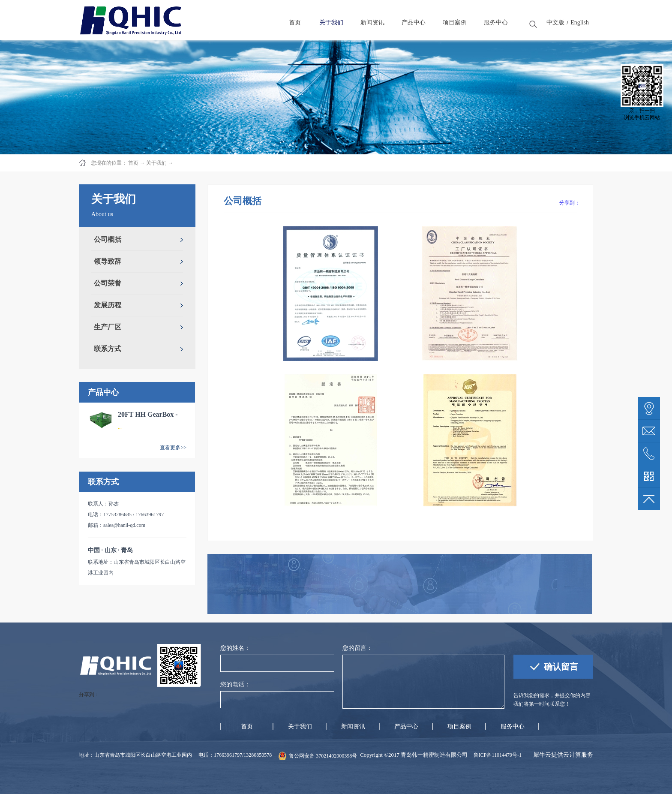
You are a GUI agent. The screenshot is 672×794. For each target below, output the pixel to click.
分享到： (570, 203)
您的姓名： (235, 648)
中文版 (555, 23)
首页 (247, 726)
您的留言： (357, 648)
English (580, 23)
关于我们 (156, 163)
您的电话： (235, 684)
